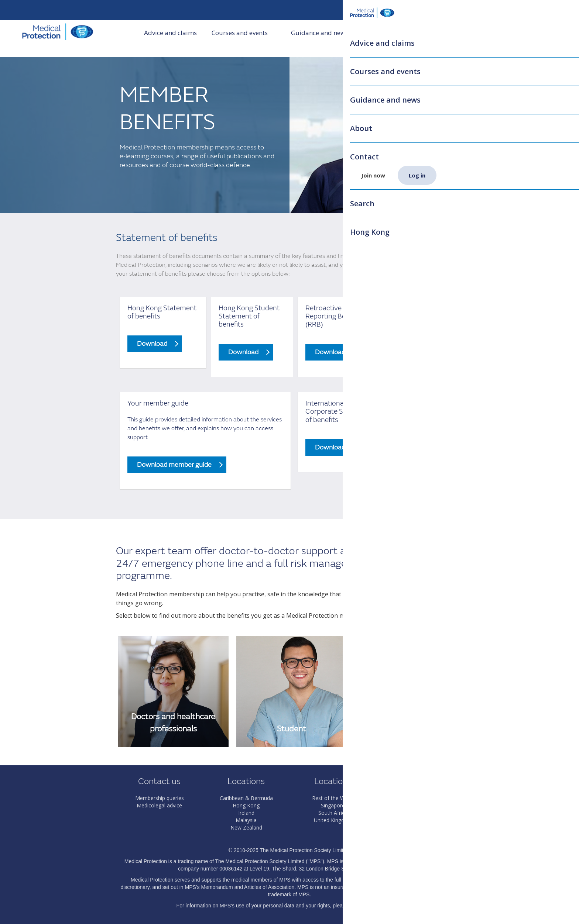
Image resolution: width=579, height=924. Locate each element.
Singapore (333, 805)
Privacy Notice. (385, 906)
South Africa (333, 813)
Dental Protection (420, 805)
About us (385, 39)
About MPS (420, 798)
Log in (544, 10)
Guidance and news (324, 39)
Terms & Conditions (420, 820)
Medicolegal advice (159, 805)
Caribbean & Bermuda (246, 798)
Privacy (420, 828)
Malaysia (246, 820)
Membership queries (160, 798)
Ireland (246, 813)
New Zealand (246, 828)
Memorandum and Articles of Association (248, 887)
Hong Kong (246, 805)
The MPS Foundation (420, 813)
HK (406, 10)
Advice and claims (170, 39)
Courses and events (244, 39)
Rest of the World (333, 798)
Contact (424, 39)
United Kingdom (333, 820)
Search (494, 10)
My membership (447, 10)
